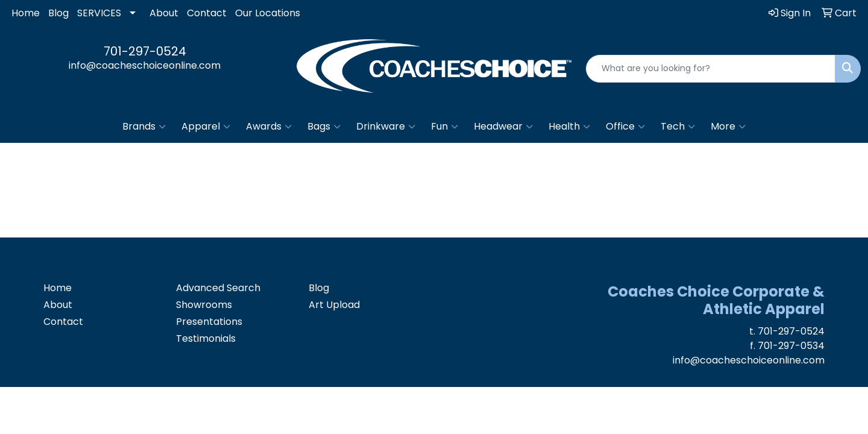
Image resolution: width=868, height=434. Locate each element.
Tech (678, 127)
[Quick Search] (711, 69)
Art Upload (334, 305)
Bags (324, 127)
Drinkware (386, 127)
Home (26, 13)
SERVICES (99, 13)
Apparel (206, 127)
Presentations (209, 322)
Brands (144, 127)
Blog (58, 13)
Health (569, 127)
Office (625, 127)
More (728, 127)
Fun (445, 127)
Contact (207, 13)
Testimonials (206, 338)
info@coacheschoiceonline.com (145, 65)
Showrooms (204, 305)
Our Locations (268, 13)
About (164, 13)
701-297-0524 (145, 51)
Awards (269, 127)
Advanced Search (218, 288)
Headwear (503, 127)
